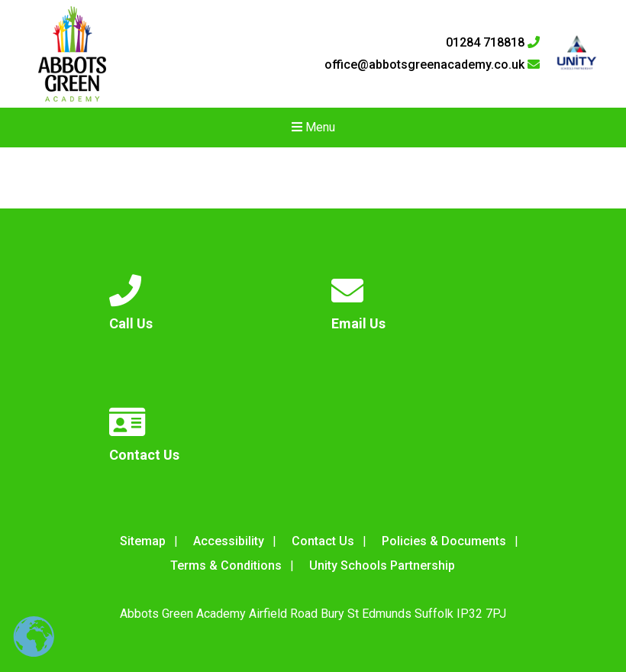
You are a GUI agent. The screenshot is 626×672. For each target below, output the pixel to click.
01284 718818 (493, 43)
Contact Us (323, 541)
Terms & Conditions (226, 565)
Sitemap (143, 541)
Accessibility (229, 541)
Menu (313, 127)
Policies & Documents (444, 541)
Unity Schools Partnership (382, 565)
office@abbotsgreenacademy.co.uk (432, 65)
